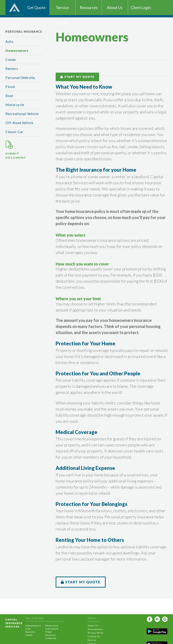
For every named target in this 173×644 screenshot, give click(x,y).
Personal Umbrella (20, 78)
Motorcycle (15, 105)
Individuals (52, 629)
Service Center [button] (63, 10)
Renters (12, 69)
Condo (11, 60)
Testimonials (95, 629)
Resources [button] (89, 8)
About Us (93, 626)
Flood (10, 87)
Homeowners (17, 51)
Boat (9, 96)
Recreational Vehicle (22, 114)
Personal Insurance (24, 32)
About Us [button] (115, 8)
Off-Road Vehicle (19, 123)
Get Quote (36, 8)
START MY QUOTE (77, 77)
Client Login (141, 8)
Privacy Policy (96, 633)
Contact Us (94, 636)
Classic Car (14, 132)
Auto (9, 42)
